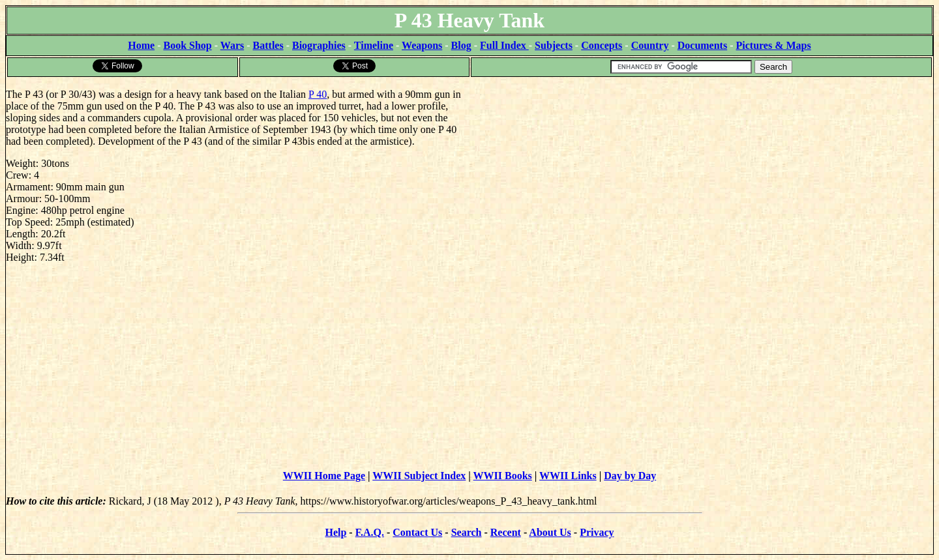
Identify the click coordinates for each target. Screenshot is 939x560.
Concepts (602, 45)
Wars (232, 45)
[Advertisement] (701, 169)
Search (467, 532)
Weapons (422, 45)
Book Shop (187, 45)
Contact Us (417, 532)
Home (141, 45)
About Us (550, 532)
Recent (506, 532)
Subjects (554, 45)
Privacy (597, 532)
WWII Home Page (324, 476)
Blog (461, 45)
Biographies (319, 45)
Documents (702, 45)
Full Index (504, 45)
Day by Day (630, 476)
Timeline (374, 45)
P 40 (318, 94)
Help (335, 532)
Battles (268, 45)
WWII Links (568, 476)
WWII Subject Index (419, 476)
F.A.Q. (370, 532)
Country (650, 45)
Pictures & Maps (774, 45)
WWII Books (503, 476)
